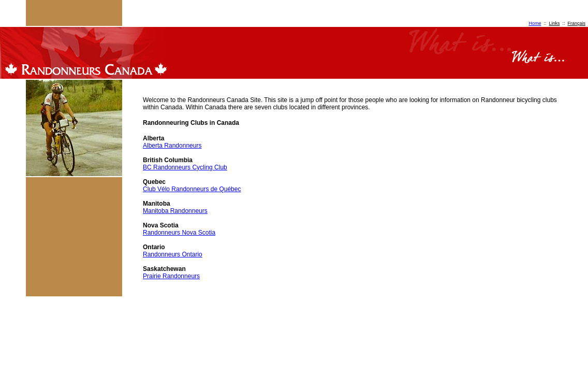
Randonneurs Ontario (173, 254)
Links (554, 23)
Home (535, 23)
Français (576, 23)
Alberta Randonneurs (172, 146)
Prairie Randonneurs (171, 276)
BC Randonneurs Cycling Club (185, 167)
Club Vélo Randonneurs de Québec (192, 189)
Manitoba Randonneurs (175, 211)
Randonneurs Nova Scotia (179, 233)
